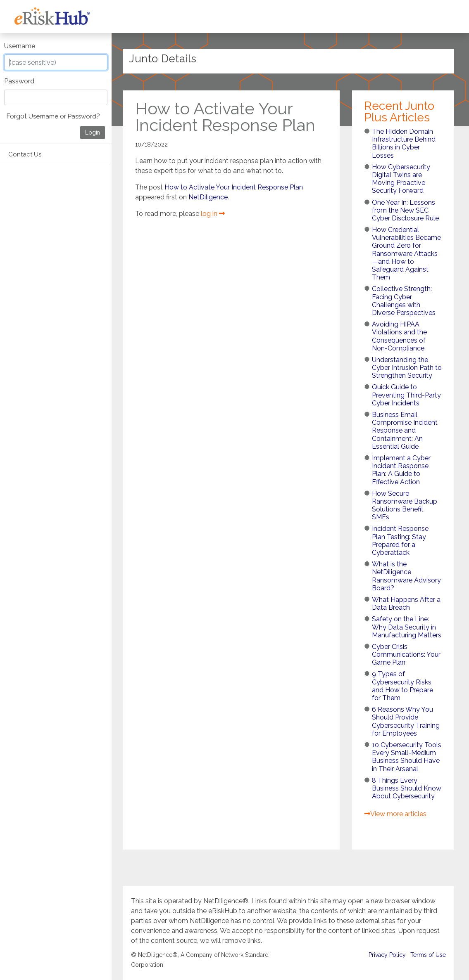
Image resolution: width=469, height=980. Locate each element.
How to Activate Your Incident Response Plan (234, 187)
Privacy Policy (387, 955)
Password (19, 81)
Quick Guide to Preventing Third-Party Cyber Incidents (406, 395)
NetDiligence (208, 197)
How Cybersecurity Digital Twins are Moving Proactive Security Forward (401, 179)
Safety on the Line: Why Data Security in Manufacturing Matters (407, 627)
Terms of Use (428, 955)
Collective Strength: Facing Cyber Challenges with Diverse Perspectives (404, 301)
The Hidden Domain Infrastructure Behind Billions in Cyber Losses (404, 143)
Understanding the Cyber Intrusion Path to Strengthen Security (407, 368)
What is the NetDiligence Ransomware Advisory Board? (406, 576)
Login (93, 133)
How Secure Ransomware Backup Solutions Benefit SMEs (405, 505)
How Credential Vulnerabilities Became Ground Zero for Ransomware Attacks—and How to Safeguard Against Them (406, 253)
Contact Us (25, 154)
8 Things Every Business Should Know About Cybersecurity (407, 788)
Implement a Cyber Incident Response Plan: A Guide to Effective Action (401, 470)
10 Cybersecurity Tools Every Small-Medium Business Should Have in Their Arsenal (407, 757)
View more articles (395, 814)
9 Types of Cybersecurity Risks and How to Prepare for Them (402, 686)
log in (213, 214)
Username (20, 46)
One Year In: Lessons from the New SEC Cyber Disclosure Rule (405, 210)
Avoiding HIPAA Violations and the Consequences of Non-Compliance (399, 336)
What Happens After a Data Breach (406, 604)
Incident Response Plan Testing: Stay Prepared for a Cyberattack (400, 541)
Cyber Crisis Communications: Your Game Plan (406, 655)
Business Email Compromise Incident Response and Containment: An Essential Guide (405, 431)
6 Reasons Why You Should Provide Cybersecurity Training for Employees (406, 721)
